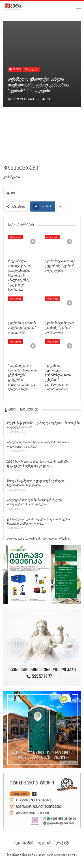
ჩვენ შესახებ (24, 842)
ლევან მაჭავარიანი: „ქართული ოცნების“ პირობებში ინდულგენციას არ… (43, 426)
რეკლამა (44, 842)
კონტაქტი (63, 842)
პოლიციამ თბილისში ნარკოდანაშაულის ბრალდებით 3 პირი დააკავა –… (35, 503)
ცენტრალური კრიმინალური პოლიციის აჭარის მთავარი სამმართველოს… (39, 522)
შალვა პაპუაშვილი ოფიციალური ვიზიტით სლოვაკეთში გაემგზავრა (36, 484)
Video (15, 69)
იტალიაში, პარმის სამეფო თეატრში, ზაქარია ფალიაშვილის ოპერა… (38, 445)
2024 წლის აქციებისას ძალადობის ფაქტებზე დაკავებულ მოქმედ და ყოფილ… (38, 464)
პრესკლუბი (31, 69)
